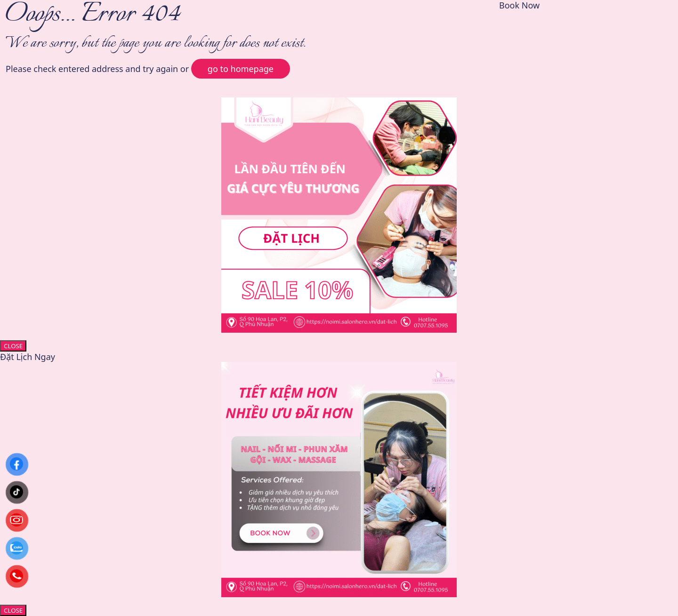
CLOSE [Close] (13, 346)
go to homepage (241, 69)
